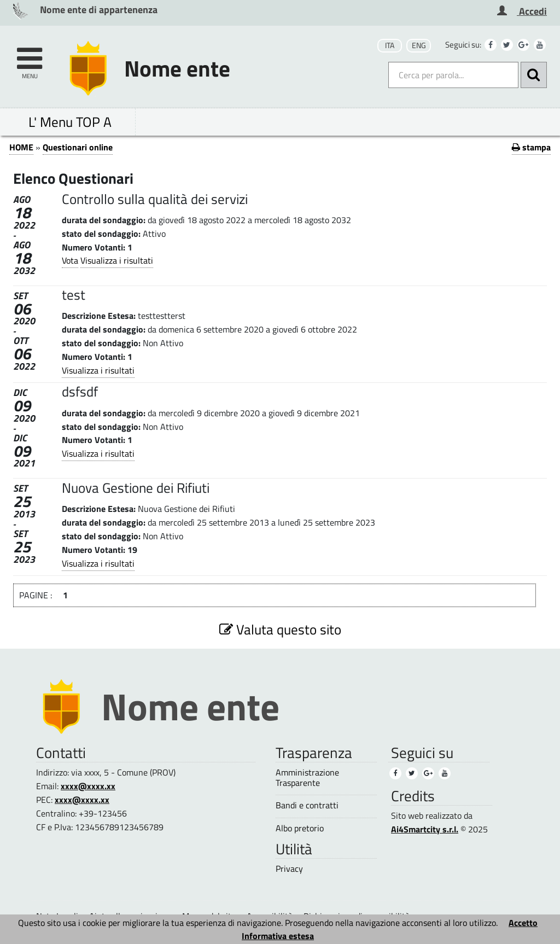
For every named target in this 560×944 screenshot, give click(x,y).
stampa (531, 147)
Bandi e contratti (307, 805)
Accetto (523, 923)
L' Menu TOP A (70, 122)
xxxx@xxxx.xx (88, 786)
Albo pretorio (300, 828)
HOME (21, 147)
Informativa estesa (278, 936)
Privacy (289, 869)
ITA (390, 45)
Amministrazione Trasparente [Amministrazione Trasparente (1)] (307, 778)
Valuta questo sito (280, 629)
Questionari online (78, 147)
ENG (419, 45)
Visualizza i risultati (117, 260)
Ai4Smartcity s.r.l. (425, 829)
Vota (70, 260)
